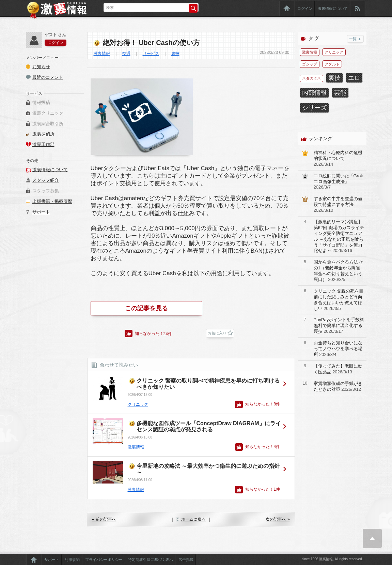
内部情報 (314, 93)
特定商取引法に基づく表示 (151, 560)
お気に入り (217, 333)
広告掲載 (186, 560)
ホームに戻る (193, 519)
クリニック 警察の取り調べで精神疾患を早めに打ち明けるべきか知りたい (208, 384)
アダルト (332, 64)
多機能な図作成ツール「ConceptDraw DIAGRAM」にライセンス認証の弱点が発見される (209, 426)
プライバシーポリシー (104, 560)
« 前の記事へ (104, 519)
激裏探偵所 (43, 134)
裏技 (175, 54)
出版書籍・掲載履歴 (52, 201)
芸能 (340, 93)
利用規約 (72, 560)
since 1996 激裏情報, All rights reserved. (332, 559)
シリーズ (314, 108)
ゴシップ (310, 64)
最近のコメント (48, 77)
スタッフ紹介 (46, 180)
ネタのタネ (311, 78)
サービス (151, 54)
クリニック (138, 404)
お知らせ (41, 67)
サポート (41, 212)
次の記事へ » (278, 519)
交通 (126, 54)
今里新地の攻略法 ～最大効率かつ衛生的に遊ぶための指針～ (208, 469)
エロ (354, 78)
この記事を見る (146, 308)
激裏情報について (333, 9)
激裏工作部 (43, 144)
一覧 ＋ (355, 39)
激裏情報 (102, 54)
